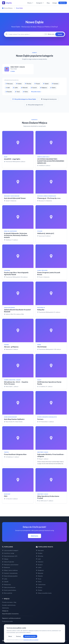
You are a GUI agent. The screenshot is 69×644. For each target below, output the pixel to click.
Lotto (5, 579)
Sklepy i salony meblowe (10, 570)
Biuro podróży (7, 593)
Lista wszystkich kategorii (10, 550)
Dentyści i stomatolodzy (10, 573)
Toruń (17, 92)
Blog (48, 3)
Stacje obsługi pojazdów (10, 576)
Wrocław (28, 84)
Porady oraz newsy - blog (9, 602)
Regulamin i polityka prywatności (11, 618)
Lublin (15, 88)
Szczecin (34, 88)
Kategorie (40, 3)
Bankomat (6, 567)
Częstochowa (41, 585)
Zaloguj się (5, 611)
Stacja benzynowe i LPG (10, 556)
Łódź (8, 88)
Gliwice (39, 587)
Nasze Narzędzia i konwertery (10, 614)
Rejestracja (63, 3)
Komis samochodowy (9, 590)
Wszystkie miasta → (37, 92)
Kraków (19, 84)
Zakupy (5, 559)
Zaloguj (55, 3)
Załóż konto (34, 536)
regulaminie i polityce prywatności (31, 640)
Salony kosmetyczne (9, 587)
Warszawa (9, 84)
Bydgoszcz (44, 88)
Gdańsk (46, 84)
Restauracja (6, 585)
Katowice (55, 84)
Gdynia (53, 88)
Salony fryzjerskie (8, 562)
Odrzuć (10, 636)
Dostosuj (18, 636)
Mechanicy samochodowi (10, 565)
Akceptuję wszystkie (30, 636)
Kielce (25, 92)
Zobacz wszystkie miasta (44, 593)
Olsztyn (39, 590)
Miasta (30, 3)
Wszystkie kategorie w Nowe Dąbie (24, 99)
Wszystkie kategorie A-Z (34, 105)
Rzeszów (9, 92)
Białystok (24, 88)
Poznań (37, 84)
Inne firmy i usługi (8, 553)
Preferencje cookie (7, 621)
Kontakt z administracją (9, 605)
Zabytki (5, 582)
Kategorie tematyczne (49, 99)
